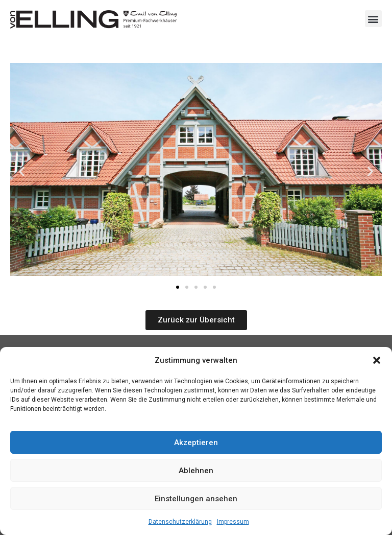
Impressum (233, 522)
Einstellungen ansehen (196, 499)
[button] (377, 360)
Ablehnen (196, 471)
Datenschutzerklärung (180, 522)
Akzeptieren (196, 443)
